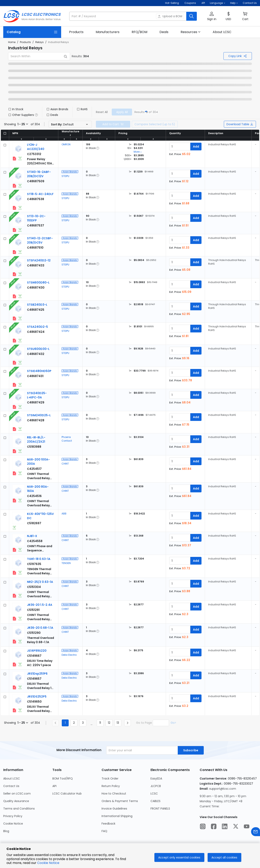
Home (12, 42)
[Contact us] (256, 832)
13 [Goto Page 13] (118, 723)
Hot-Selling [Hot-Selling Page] (172, 3)
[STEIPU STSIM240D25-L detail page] (39, 415)
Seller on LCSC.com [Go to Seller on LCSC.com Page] (17, 794)
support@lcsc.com (223, 789)
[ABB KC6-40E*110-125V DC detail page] (34, 523)
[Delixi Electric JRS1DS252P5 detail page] (37, 697)
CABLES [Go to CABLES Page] (155, 801)
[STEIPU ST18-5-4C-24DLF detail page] (40, 194)
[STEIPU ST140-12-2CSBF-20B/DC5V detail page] (40, 240)
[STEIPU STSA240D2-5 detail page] (37, 327)
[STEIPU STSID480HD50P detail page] (39, 371)
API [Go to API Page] (54, 786)
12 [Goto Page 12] (109, 723)
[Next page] (128, 723)
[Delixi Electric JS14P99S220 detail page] (37, 651)
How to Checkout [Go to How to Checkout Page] (114, 794)
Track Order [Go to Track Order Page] (110, 779)
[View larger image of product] (18, 149)
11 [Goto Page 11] (100, 723)
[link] (76, 32)
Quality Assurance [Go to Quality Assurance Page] (16, 801)
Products (25, 42)
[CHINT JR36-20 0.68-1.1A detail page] (40, 628)
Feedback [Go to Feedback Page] (108, 824)
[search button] (192, 16)
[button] (218, 3)
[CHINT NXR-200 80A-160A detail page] (34, 496)
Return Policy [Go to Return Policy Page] (111, 786)
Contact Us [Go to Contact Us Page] (11, 786)
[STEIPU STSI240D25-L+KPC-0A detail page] (37, 395)
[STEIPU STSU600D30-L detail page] (38, 349)
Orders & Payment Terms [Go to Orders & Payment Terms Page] (120, 801)
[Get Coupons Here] (190, 3)
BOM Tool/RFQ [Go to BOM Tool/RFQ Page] (63, 779)
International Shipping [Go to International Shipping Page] (117, 816)
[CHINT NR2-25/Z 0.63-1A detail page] (40, 582)
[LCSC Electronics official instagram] (203, 827)
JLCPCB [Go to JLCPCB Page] (156, 786)
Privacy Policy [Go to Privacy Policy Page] (13, 816)
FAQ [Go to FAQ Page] (104, 831)
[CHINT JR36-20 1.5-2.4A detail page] (40, 605)
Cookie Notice (48, 863)
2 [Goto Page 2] (74, 723)
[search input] (128, 16)
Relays (40, 42)
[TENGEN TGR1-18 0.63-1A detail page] (39, 559)
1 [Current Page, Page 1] (65, 723)
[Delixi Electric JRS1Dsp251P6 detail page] (37, 674)
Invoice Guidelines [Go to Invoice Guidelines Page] (114, 809)
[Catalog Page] (32, 32)
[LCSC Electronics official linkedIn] (225, 827)
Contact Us (250, 3)
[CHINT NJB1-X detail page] (32, 536)
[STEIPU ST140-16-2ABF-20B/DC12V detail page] (39, 174)
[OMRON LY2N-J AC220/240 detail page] (36, 147)
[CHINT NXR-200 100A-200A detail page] (34, 469)
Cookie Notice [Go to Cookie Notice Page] (13, 824)
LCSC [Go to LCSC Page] (154, 794)
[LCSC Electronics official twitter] (236, 827)
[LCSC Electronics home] (32, 16)
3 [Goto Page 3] (83, 723)
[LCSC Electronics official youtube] (247, 827)
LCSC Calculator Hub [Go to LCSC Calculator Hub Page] (67, 794)
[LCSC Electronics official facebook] (214, 827)
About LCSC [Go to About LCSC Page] (12, 779)
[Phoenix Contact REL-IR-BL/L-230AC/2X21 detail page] (36, 439)
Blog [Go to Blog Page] (6, 831)
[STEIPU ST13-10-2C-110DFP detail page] (36, 218)
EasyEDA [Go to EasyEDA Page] (156, 779)
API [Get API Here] (203, 3)
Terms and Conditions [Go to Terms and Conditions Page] (19, 809)
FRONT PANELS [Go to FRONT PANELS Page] (160, 809)
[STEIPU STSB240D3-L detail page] (37, 305)
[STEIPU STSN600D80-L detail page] (38, 283)
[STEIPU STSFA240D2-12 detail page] (39, 260)
